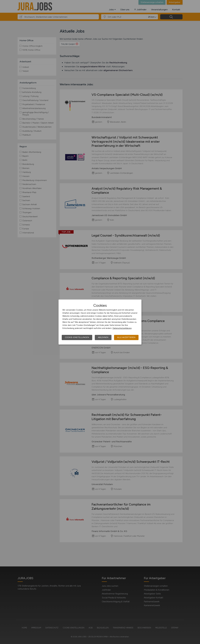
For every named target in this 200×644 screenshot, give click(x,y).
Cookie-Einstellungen (77, 337)
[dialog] (100, 322)
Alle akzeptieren (126, 337)
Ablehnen (103, 337)
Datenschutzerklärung (122, 328)
